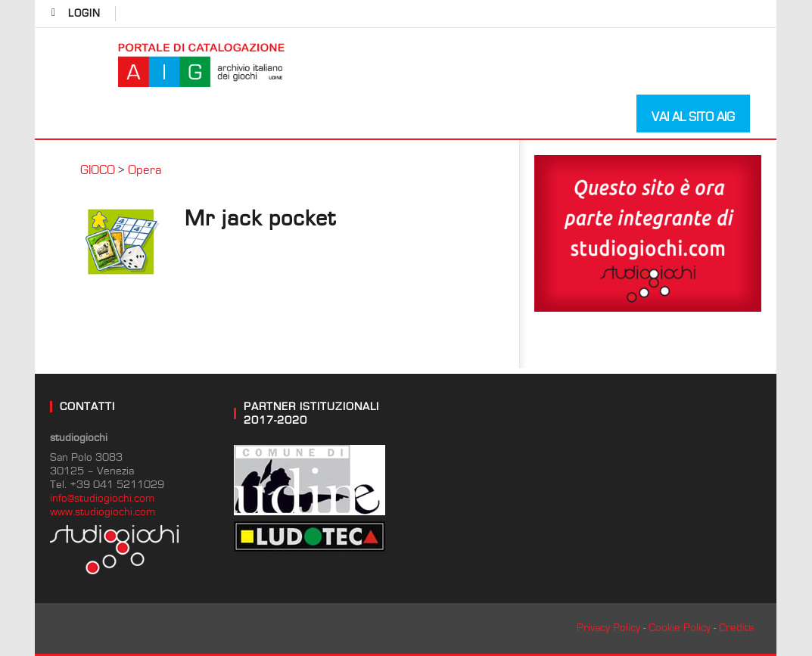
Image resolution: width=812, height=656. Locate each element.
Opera (145, 170)
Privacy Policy (608, 628)
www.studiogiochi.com (103, 512)
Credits (736, 628)
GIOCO (98, 170)
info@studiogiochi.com (102, 498)
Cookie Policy (680, 628)
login (84, 14)
